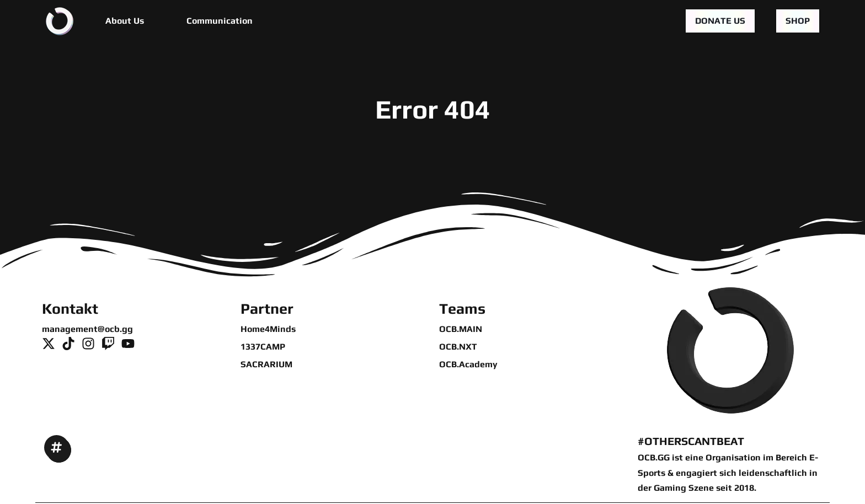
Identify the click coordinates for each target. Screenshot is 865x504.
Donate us (720, 21)
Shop (798, 21)
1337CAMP (263, 347)
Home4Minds (268, 329)
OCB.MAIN (461, 329)
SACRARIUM (266, 364)
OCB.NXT (458, 347)
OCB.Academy (468, 364)
